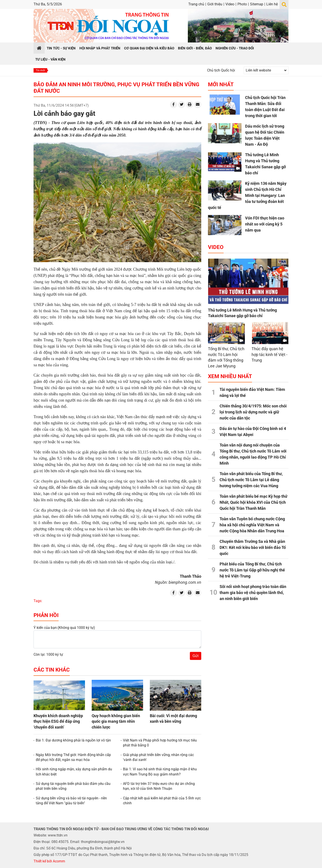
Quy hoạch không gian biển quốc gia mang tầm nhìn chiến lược (116, 721)
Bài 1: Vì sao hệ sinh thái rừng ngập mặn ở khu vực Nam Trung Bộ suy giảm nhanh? (160, 772)
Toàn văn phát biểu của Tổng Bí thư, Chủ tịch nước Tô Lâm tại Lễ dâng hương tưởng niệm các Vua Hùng (251, 480)
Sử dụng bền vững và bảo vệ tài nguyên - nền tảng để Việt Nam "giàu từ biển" (71, 801)
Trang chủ (196, 4)
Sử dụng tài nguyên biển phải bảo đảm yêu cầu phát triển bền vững (73, 786)
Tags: (38, 601)
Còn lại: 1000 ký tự (48, 654)
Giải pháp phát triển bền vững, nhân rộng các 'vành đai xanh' (158, 757)
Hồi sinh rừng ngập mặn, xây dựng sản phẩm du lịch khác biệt (74, 772)
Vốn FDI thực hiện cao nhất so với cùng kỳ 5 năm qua (265, 224)
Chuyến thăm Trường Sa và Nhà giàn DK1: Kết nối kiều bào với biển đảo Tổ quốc (253, 547)
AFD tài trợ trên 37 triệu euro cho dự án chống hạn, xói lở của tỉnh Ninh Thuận (159, 786)
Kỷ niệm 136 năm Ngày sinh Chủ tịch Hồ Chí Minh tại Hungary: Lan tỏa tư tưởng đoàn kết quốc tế (247, 195)
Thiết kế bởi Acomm (49, 861)
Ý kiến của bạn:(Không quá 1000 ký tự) (64, 628)
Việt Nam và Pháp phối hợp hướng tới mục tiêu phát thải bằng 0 (160, 743)
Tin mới (40, 70)
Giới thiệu (215, 4)
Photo (242, 4)
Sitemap (257, 4)
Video (230, 4)
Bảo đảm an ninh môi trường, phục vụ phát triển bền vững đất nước (116, 88)
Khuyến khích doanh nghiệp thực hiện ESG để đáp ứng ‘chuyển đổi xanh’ (58, 721)
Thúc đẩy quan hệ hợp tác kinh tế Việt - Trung (269, 354)
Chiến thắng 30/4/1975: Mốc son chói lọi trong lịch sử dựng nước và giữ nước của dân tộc (253, 412)
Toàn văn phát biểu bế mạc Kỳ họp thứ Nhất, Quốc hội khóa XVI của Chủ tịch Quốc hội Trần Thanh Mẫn (253, 502)
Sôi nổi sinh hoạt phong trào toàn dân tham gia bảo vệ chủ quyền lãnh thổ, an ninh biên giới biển (253, 593)
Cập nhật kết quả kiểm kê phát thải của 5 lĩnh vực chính (162, 801)
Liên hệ (272, 4)
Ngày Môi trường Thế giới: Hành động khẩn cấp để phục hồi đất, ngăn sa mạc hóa (73, 757)
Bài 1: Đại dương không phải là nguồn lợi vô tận (73, 740)
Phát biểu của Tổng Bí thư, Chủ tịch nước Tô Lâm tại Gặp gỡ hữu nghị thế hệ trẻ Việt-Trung (252, 570)
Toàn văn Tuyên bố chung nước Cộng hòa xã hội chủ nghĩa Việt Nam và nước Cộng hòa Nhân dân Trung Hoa (252, 525)
